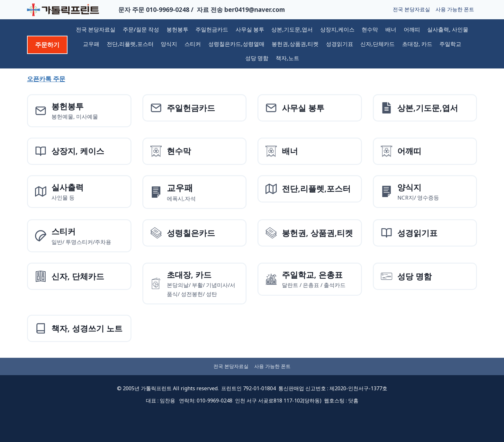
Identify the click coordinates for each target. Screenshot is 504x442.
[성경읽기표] (425, 233)
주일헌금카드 (212, 29)
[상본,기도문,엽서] (425, 108)
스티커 (193, 44)
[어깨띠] (425, 151)
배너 (391, 29)
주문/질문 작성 (141, 29)
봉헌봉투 (177, 29)
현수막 (370, 29)
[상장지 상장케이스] (79, 151)
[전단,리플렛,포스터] (310, 189)
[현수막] (195, 151)
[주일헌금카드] (195, 108)
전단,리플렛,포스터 (130, 44)
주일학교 (450, 44)
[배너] (310, 151)
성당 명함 (257, 58)
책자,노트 (288, 58)
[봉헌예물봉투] (79, 111)
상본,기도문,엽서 (292, 29)
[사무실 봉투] (310, 108)
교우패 (91, 44)
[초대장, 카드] (195, 284)
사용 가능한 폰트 (455, 9)
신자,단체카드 (378, 44)
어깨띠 (412, 29)
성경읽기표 (340, 44)
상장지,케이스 (337, 29)
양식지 (169, 44)
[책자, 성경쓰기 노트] (79, 328)
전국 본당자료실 (411, 9)
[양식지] (195, 192)
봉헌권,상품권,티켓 (295, 44)
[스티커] (79, 236)
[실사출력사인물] (79, 192)
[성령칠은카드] (195, 233)
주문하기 (47, 45)
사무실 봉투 (250, 29)
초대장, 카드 (417, 44)
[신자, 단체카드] (79, 276)
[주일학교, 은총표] (310, 279)
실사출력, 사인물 (448, 29)
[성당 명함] (425, 276)
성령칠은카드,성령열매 (236, 44)
